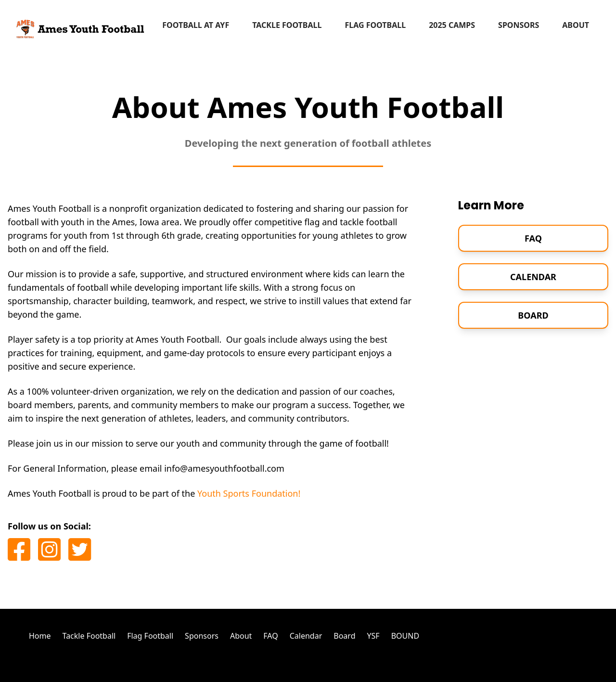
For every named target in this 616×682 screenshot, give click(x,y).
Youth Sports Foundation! (249, 493)
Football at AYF (196, 25)
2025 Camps (452, 25)
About (576, 25)
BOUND (405, 636)
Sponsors (519, 25)
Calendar (533, 277)
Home (40, 636)
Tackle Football (287, 25)
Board (533, 315)
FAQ (533, 238)
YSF (373, 636)
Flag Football (375, 25)
